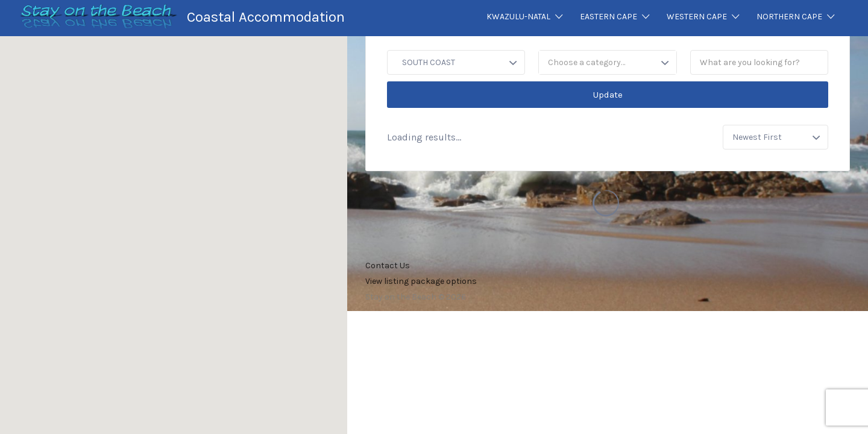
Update (608, 95)
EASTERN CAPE (609, 17)
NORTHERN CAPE (789, 17)
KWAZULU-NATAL (518, 17)
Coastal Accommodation (266, 17)
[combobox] (607, 62)
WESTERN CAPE (697, 17)
